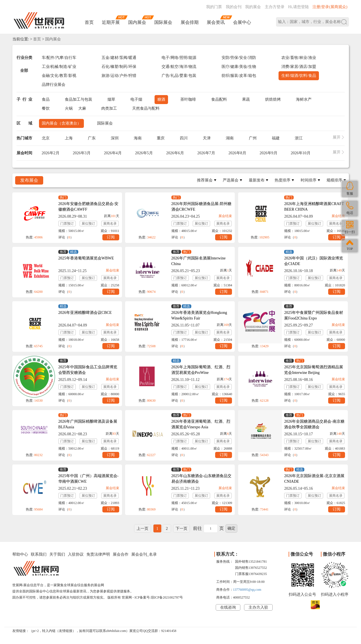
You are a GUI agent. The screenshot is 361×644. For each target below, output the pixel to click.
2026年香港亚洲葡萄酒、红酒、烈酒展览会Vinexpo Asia (201, 424)
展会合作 (121, 554)
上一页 (142, 529)
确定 (231, 528)
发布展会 (29, 180)
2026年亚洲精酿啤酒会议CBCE (85, 313)
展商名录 (110, 224)
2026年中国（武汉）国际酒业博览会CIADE (314, 261)
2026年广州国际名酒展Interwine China (199, 261)
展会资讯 (216, 22)
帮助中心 (20, 554)
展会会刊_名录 (144, 554)
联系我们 (39, 554)
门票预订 (67, 224)
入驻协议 (76, 554)
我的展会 (253, 7)
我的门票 (214, 7)
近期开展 (111, 22)
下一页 (181, 529)
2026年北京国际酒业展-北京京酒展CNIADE (314, 479)
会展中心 (242, 22)
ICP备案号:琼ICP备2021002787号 (159, 597)
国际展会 (163, 22)
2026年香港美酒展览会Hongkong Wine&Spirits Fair (199, 315)
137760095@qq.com (247, 590)
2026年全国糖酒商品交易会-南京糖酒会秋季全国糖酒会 (314, 424)
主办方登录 (275, 7)
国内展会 (137, 22)
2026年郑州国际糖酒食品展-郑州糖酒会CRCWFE (202, 207)
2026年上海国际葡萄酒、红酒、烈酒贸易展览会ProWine (201, 370)
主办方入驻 (258, 607)
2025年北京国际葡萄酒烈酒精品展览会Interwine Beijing (314, 370)
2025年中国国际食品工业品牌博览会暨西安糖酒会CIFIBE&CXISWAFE (88, 373)
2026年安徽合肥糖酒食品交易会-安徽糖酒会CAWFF (88, 207)
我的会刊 (234, 7)
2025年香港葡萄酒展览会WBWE (86, 258)
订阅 (111, 237)
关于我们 (57, 554)
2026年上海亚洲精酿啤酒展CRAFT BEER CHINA (314, 207)
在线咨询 (228, 607)
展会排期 (190, 22)
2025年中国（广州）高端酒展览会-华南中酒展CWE (88, 479)
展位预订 (88, 224)
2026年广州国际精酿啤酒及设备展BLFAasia (88, 424)
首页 (89, 22)
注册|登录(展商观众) (330, 7)
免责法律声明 (98, 554)
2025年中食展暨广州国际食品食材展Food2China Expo (314, 315)
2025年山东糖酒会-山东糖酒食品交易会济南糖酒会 (202, 479)
